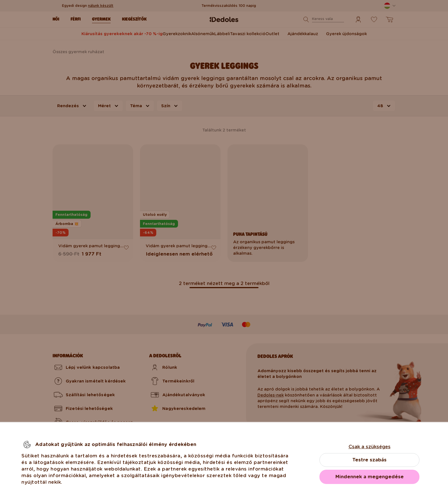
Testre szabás (369, 460)
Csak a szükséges (370, 447)
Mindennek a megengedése (370, 477)
